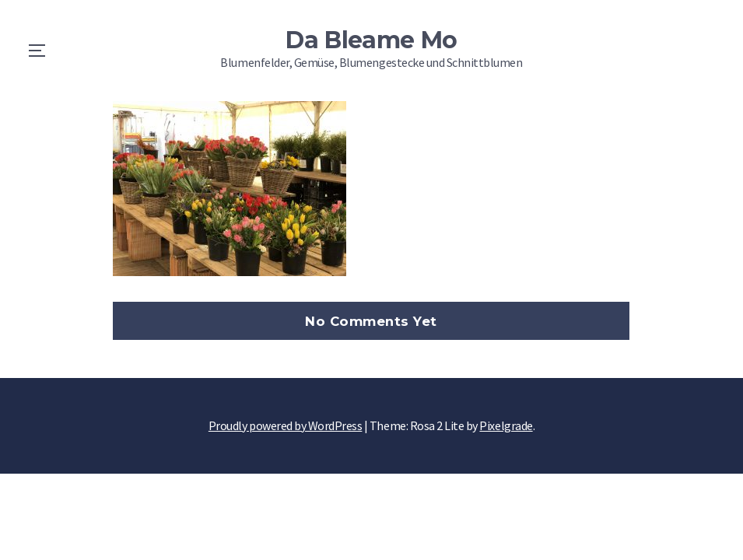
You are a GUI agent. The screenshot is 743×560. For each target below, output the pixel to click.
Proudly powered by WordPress (286, 425)
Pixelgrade (506, 425)
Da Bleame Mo (371, 40)
